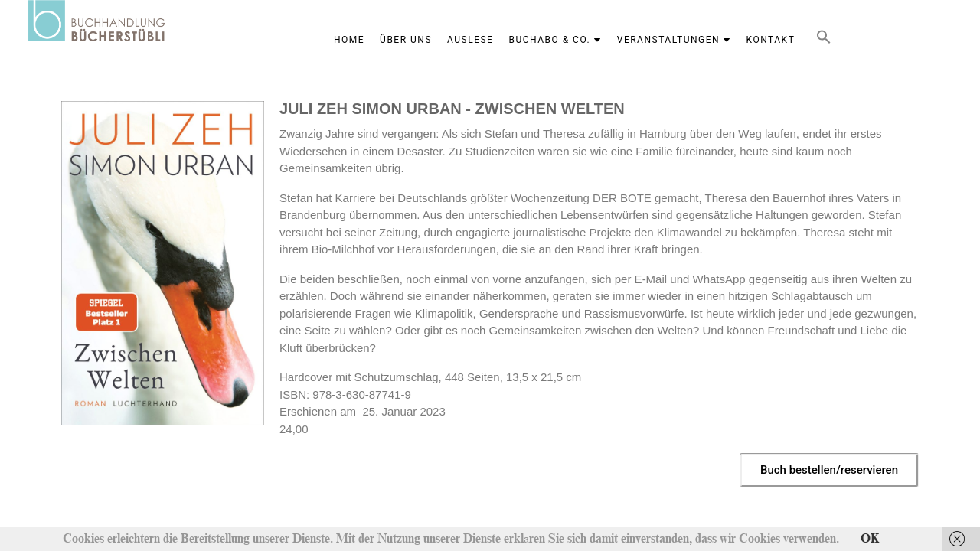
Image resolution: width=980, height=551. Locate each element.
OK (870, 539)
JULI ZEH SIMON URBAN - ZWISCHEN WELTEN (452, 109)
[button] (824, 40)
